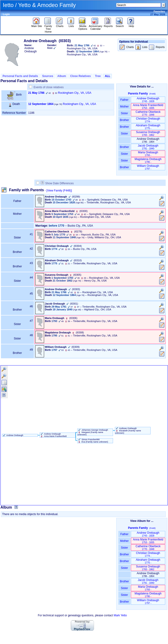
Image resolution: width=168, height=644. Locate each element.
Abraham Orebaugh (148, 127)
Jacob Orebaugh (148, 147)
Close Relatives (80, 76)
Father (124, 100)
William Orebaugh (148, 167)
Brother (124, 120)
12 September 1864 (41, 104)
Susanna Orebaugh (148, 133)
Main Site (37, 25)
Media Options (83, 26)
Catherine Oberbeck (148, 113)
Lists (71, 25)
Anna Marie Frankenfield (148, 106)
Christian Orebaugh (148, 120)
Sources (48, 76)
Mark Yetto (120, 615)
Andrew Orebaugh (148, 100)
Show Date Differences (57, 183)
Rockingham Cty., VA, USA (75, 93)
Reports (108, 25)
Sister (124, 113)
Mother (124, 107)
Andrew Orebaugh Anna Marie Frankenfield (53, 435)
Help (131, 25)
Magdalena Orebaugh (148, 160)
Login (6, 14)
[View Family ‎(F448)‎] (59, 191)
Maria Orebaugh (148, 154)
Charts (60, 25)
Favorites (159, 11)
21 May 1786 (36, 93)
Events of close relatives (49, 87)
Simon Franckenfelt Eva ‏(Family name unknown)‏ (93, 441)
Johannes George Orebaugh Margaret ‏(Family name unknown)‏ (93, 432)
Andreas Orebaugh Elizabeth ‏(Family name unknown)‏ (128, 431)
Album (62, 76)
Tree (98, 76)
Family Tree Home (48, 28)
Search (120, 25)
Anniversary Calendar (96, 26)
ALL (108, 76)
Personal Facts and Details (20, 76)
